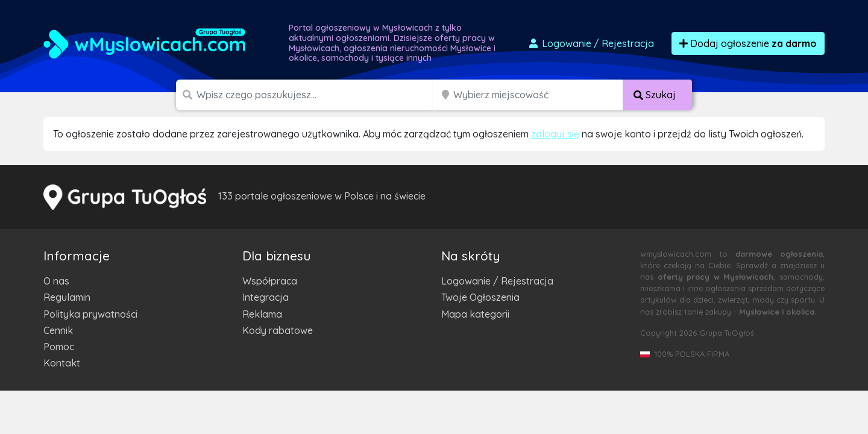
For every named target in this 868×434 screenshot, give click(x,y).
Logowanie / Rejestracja (497, 281)
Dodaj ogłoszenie (748, 43)
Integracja (266, 297)
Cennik (58, 330)
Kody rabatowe (278, 330)
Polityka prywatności (90, 314)
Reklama (262, 314)
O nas (56, 281)
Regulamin (67, 297)
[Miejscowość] (538, 95)
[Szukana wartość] (316, 95)
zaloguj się (555, 134)
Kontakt (62, 363)
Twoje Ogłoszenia (480, 297)
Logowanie (591, 43)
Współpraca (270, 281)
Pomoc (59, 347)
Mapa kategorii (475, 314)
